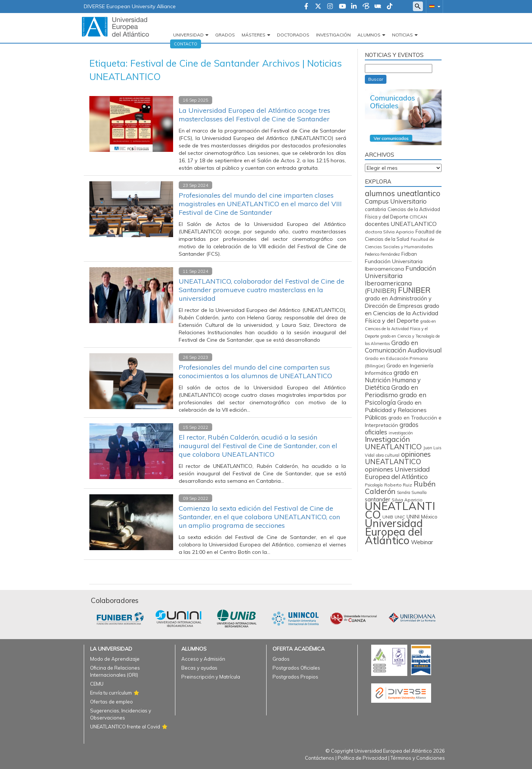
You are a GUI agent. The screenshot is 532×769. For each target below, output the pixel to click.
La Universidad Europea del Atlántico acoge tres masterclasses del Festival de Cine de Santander (254, 115)
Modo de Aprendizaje (115, 659)
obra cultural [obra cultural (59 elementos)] (388, 455)
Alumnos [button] (369, 35)
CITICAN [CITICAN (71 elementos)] (418, 217)
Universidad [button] (188, 35)
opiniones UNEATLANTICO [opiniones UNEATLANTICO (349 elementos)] (398, 458)
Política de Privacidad (362, 758)
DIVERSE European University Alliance (130, 6)
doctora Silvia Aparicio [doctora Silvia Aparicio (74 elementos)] (389, 232)
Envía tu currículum (111, 693)
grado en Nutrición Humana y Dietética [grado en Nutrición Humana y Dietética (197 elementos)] (393, 380)
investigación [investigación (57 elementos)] (401, 433)
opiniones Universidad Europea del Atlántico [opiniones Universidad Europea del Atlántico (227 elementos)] (397, 473)
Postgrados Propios (295, 677)
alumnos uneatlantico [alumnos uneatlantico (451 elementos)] (403, 193)
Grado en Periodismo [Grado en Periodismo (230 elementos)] (391, 391)
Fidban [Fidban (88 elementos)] (409, 254)
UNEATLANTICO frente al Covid (125, 727)
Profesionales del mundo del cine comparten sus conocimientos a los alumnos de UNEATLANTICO (255, 371)
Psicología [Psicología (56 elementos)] (374, 485)
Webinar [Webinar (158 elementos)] (422, 542)
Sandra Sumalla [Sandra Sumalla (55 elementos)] (412, 492)
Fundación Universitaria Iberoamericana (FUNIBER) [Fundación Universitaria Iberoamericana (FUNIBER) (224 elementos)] (400, 279)
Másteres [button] (254, 35)
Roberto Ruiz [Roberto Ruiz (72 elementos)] (398, 485)
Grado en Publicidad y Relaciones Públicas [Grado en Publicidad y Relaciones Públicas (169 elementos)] (396, 410)
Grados (225, 35)
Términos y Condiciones (418, 758)
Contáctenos (320, 758)
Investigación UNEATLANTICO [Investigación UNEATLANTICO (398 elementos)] (393, 443)
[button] (433, 6)
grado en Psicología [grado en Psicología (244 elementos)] (396, 398)
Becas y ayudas (199, 668)
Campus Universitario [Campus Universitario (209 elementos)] (396, 201)
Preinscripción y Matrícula (211, 677)
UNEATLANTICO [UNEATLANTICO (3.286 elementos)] (400, 510)
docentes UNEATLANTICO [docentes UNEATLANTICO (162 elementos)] (401, 224)
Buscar (376, 79)
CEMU (97, 684)
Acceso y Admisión (203, 659)
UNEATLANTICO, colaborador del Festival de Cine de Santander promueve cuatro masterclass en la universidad (262, 290)
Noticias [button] (402, 35)
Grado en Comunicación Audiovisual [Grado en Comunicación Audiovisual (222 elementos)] (403, 346)
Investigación (333, 35)
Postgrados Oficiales (296, 668)
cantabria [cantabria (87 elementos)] (375, 209)
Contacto (186, 44)
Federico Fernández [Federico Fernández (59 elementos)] (382, 254)
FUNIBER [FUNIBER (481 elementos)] (414, 290)
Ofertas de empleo (112, 702)
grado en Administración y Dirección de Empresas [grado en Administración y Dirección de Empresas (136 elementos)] (398, 302)
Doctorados (293, 35)
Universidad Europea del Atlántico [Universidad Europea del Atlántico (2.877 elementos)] (394, 532)
